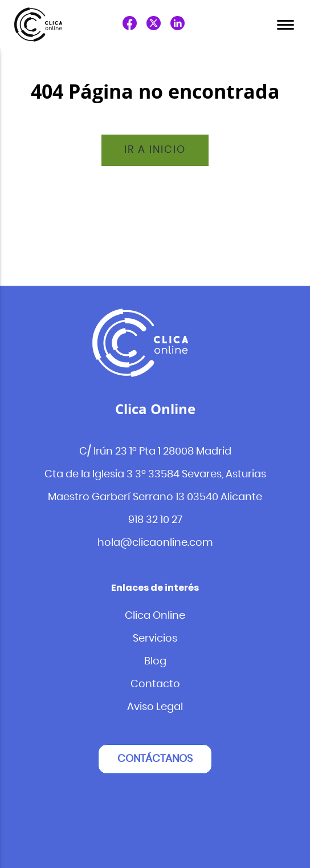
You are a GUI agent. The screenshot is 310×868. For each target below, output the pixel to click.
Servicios (155, 639)
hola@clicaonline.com (155, 543)
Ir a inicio (155, 150)
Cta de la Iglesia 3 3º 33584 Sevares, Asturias (155, 474)
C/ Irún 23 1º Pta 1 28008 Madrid (155, 452)
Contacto (155, 684)
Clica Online (155, 616)
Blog (155, 662)
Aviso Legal (155, 707)
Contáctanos (155, 759)
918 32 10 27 (155, 520)
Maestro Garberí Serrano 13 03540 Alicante (155, 497)
